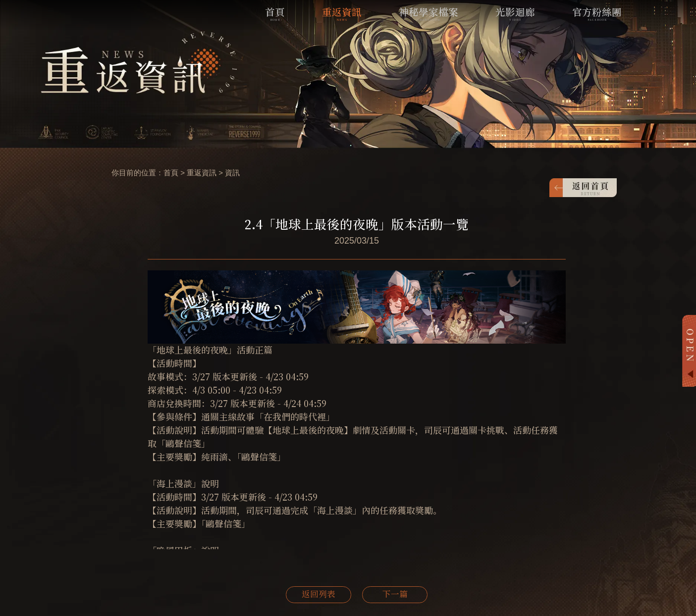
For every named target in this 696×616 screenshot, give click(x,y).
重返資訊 (202, 173)
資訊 (232, 173)
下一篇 (395, 595)
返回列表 (319, 595)
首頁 (171, 173)
